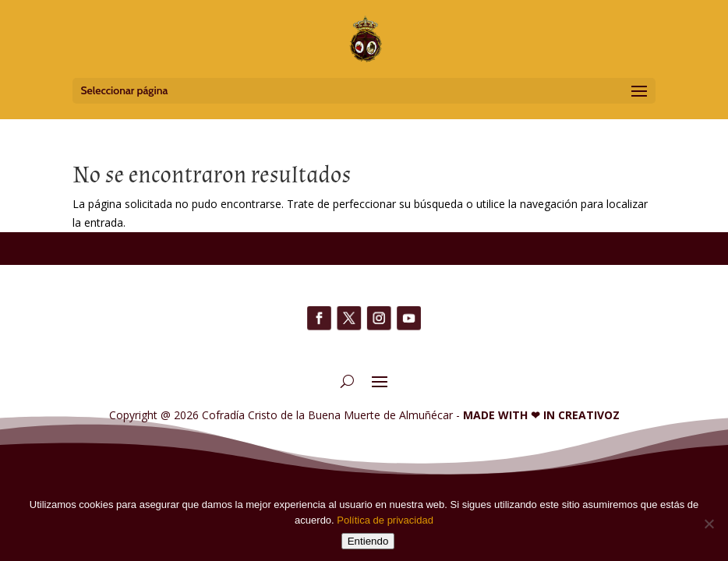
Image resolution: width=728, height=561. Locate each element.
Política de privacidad (385, 520)
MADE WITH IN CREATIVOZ (541, 415)
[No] (709, 524)
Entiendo (368, 541)
